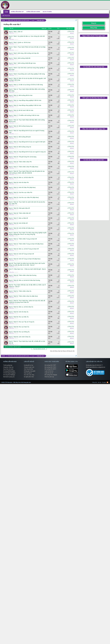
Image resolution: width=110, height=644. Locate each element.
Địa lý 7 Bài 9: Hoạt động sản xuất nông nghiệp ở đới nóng (27, 74)
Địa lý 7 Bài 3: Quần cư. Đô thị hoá (20, 42)
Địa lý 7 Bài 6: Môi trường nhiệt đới (20, 58)
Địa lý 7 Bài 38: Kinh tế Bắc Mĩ (18, 223)
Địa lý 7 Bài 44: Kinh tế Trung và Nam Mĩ (21, 254)
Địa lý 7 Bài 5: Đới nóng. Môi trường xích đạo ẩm (24, 53)
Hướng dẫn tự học (29, 365)
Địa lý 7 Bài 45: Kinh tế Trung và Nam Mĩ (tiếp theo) (25, 259)
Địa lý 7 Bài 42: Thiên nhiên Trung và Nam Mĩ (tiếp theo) (26, 244)
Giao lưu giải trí (28, 373)
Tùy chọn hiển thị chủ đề (39, 349)
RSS (107, 382)
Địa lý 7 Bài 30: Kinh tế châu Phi (19, 182)
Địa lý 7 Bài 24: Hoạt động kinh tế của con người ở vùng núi (27, 152)
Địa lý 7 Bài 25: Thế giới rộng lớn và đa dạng (23, 157)
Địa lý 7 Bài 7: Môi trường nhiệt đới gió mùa (22, 63)
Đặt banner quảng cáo (9, 377)
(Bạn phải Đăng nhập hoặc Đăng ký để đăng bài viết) (62, 351)
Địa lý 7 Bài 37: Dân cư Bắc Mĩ (18, 218)
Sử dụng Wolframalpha (9, 371)
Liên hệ (99, 382)
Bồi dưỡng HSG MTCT (50, 369)
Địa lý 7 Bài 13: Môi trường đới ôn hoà (21, 95)
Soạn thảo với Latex (8, 369)
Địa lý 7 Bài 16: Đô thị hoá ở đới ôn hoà (21, 110)
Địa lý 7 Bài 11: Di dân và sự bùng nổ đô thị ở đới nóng (26, 85)
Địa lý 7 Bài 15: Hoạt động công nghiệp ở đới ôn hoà (25, 105)
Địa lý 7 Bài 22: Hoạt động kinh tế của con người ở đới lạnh (27, 142)
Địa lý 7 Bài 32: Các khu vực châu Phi (21, 192)
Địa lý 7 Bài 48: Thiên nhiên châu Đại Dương (23, 275)
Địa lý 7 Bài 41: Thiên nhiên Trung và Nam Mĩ (23, 239)
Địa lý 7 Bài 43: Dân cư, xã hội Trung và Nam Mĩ (24, 249)
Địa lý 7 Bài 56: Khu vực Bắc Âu (19, 317)
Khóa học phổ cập (49, 377)
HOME (6, 12)
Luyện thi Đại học (49, 371)
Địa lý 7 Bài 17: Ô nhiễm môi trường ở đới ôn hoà (24, 115)
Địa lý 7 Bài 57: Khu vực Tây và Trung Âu (22, 322)
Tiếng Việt (95, 382)
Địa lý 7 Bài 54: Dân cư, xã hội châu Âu (21, 307)
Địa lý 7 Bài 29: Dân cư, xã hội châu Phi (21, 177)
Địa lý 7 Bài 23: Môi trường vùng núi (20, 147)
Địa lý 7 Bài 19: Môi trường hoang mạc (21, 126)
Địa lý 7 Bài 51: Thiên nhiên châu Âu (20, 291)
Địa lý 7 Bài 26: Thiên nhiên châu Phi (20, 162)
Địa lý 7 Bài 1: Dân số (16, 32)
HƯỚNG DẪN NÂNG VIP (17, 12)
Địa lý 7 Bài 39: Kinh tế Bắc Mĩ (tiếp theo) (22, 228)
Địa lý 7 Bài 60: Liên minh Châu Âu (20, 337)
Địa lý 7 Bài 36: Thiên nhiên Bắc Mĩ (20, 213)
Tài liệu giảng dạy (8, 365)
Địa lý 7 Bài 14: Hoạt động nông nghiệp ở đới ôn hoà (25, 100)
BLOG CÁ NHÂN (47, 12)
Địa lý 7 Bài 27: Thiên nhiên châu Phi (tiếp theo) (24, 167)
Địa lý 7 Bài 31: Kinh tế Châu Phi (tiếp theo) (22, 187)
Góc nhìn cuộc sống (29, 375)
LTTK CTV (11, 33)
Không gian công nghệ (30, 371)
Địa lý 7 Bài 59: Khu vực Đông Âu (19, 332)
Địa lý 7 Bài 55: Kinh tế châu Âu (19, 312)
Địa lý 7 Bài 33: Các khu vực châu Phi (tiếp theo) (24, 197)
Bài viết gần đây (6, 16)
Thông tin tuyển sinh (29, 367)
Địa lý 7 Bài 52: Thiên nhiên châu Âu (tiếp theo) (23, 296)
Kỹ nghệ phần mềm (29, 377)
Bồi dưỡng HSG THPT (50, 365)
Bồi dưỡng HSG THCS (50, 367)
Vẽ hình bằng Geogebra (9, 373)
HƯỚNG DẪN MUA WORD (33, 12)
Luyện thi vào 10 (49, 373)
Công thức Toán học (8, 367)
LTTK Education (31, 381)
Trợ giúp (104, 382)
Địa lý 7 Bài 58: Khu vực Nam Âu (19, 327)
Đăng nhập (94, 28)
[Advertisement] (94, 49)
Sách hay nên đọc (28, 369)
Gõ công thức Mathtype (9, 375)
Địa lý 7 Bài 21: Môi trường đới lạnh (20, 137)
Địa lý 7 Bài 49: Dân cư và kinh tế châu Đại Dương (24, 280)
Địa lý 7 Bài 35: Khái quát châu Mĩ (19, 208)
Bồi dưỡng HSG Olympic (51, 375)
